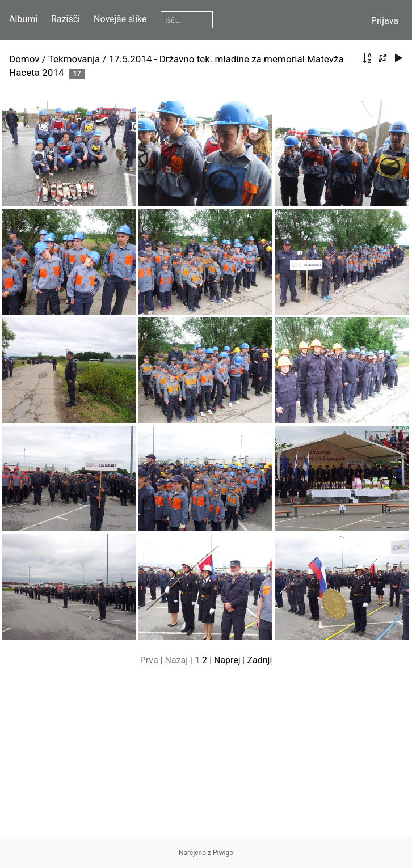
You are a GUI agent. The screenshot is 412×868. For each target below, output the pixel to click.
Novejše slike (120, 19)
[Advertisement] (206, 758)
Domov (24, 59)
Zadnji (259, 660)
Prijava (385, 21)
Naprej (227, 660)
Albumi (23, 19)
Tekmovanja (74, 59)
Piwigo (223, 853)
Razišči (66, 19)
